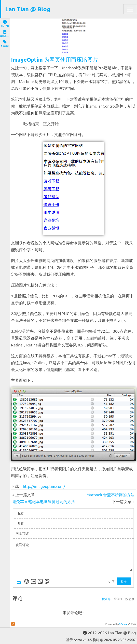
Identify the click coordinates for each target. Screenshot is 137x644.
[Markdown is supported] (20, 581)
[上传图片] (40, 581)
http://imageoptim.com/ (44, 486)
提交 (124, 581)
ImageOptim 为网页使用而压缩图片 (55, 60)
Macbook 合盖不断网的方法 (110, 494)
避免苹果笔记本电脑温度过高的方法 (44, 501)
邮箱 (21, 523)
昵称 (21, 513)
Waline (123, 624)
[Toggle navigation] (130, 9)
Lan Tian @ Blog (28, 9)
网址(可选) (23, 533)
